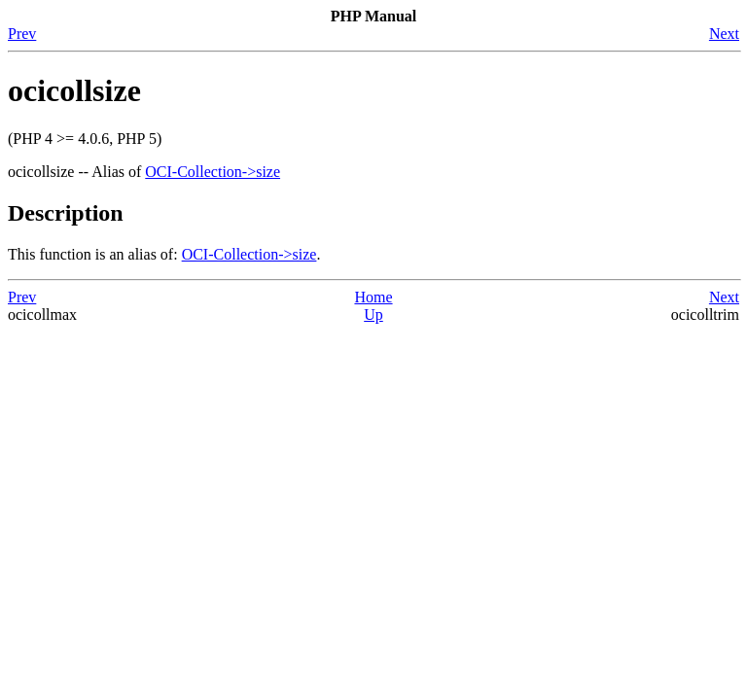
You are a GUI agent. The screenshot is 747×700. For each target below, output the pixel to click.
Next (724, 34)
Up (373, 315)
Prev (22, 34)
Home (373, 297)
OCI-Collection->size (213, 172)
